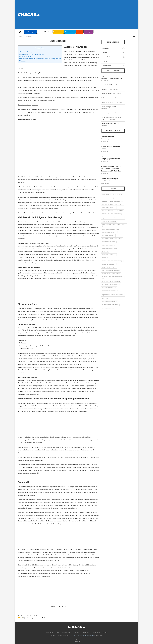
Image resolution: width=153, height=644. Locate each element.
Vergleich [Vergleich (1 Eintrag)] (106, 314)
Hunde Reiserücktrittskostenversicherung (112, 78)
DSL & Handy (70, 32)
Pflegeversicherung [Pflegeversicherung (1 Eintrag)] (109, 277)
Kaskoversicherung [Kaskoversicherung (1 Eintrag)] (109, 255)
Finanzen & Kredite (45, 32)
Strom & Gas (58, 32)
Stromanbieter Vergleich (109, 124)
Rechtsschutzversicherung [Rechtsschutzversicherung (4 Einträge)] (111, 295)
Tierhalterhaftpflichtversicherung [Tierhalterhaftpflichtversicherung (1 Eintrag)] (113, 310)
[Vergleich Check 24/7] (21, 32)
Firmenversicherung (107, 102)
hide (42, 48)
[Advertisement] (97, 15)
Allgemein (114, 48)
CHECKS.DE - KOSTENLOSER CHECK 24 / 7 (81, 636)
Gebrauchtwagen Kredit (108, 107)
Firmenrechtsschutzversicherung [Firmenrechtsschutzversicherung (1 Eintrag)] (113, 225)
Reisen (80, 32)
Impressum (49, 632)
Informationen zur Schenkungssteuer (108, 138)
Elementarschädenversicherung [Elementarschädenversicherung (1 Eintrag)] (112, 216)
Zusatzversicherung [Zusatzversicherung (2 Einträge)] (109, 324)
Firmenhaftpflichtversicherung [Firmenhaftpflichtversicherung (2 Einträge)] (112, 221)
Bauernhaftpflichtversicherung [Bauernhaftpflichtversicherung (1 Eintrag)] (112, 203)
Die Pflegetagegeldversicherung (112, 158)
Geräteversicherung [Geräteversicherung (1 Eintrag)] (109, 230)
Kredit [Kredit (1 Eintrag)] (105, 262)
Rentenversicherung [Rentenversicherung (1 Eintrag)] (109, 302)
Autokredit (23, 61)
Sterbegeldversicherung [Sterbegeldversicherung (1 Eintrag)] (111, 306)
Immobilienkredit (106, 94)
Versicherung (114, 66)
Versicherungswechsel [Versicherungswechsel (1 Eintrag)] (110, 317)
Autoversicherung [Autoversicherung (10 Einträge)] (109, 199)
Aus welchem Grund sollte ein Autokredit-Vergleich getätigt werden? (40, 59)
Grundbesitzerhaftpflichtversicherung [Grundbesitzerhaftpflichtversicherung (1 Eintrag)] (114, 234)
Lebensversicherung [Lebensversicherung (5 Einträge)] (109, 265)
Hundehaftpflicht (106, 85)
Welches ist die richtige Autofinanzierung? (32, 54)
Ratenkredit (105, 89)
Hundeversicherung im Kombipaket (110, 180)
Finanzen (114, 52)
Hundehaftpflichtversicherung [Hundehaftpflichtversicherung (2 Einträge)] (113, 248)
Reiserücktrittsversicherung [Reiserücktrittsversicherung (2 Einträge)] (112, 299)
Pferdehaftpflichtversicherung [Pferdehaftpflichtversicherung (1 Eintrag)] (112, 273)
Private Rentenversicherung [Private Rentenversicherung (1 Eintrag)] (112, 287)
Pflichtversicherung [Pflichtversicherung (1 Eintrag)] (109, 280)
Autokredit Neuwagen (26, 52)
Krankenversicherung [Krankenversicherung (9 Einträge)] (110, 258)
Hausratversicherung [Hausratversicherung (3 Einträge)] (110, 241)
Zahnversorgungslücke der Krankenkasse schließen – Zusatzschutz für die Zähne (111, 169)
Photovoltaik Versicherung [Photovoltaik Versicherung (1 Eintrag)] (111, 284)
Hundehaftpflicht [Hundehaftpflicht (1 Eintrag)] (109, 245)
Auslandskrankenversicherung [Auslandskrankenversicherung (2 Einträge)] (113, 196)
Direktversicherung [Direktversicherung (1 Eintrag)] (109, 212)
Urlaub (114, 61)
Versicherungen (30, 32)
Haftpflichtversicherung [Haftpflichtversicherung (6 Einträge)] (111, 238)
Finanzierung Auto (25, 56)
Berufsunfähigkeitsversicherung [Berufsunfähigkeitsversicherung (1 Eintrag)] (112, 208)
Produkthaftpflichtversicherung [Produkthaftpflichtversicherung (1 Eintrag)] (113, 291)
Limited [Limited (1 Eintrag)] (105, 269)
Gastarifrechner (106, 98)
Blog (57, 632)
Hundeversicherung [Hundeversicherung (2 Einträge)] (109, 252)
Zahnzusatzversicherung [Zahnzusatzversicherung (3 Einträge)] (111, 321)
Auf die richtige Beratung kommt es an (111, 148)
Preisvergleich (88, 32)
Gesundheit (114, 57)
